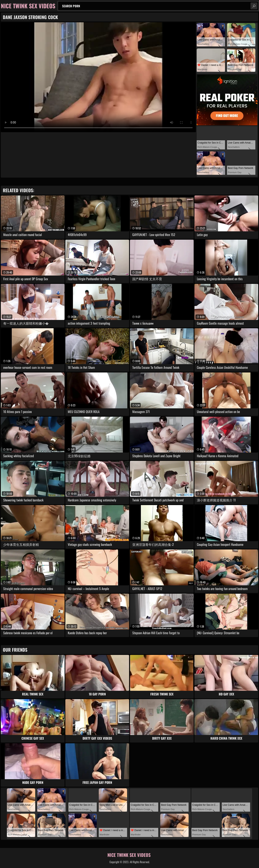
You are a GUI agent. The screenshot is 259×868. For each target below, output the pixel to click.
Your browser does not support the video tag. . (98, 77)
